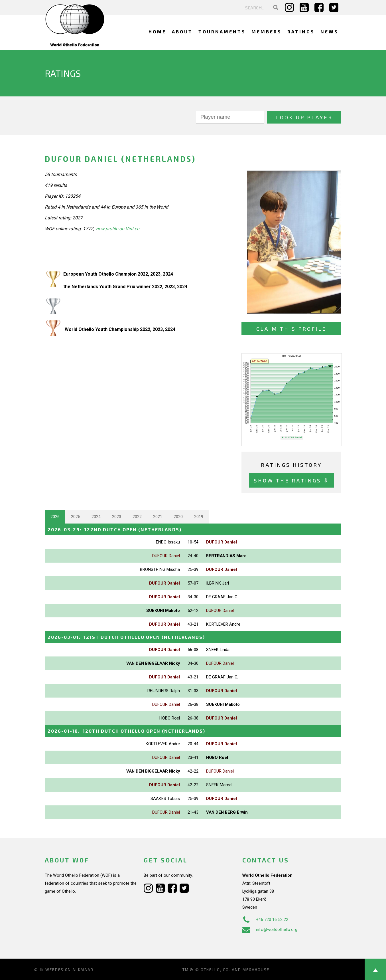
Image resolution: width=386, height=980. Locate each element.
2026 (55, 517)
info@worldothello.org (270, 930)
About (182, 32)
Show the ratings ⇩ (291, 480)
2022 (137, 517)
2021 (158, 517)
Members (267, 32)
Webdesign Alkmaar (69, 970)
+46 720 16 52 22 (265, 920)
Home (157, 32)
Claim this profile (291, 329)
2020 (178, 517)
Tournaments (222, 32)
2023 (117, 517)
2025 (76, 517)
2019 (199, 517)
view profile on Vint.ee (117, 229)
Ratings (301, 32)
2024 (96, 517)
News (329, 32)
